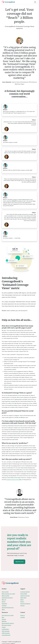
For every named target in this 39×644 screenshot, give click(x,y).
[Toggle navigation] (35, 2)
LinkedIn (23, 617)
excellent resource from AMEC (14, 480)
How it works (5, 592)
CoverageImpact (6, 635)
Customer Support (25, 592)
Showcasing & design (7, 598)
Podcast (4, 619)
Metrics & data (5, 596)
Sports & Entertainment (8, 608)
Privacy (22, 602)
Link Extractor (5, 629)
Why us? (4, 600)
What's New (23, 598)
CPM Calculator (6, 633)
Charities (4, 606)
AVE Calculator (6, 631)
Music (3, 610)
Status (22, 600)
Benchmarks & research (8, 623)
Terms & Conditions (25, 604)
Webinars (4, 621)
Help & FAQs (24, 594)
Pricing (4, 602)
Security (22, 606)
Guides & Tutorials (25, 596)
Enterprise (4, 604)
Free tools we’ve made (8, 615)
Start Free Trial (19, 562)
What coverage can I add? (8, 594)
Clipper (4, 627)
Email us (23, 615)
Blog (3, 617)
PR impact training (6, 625)
